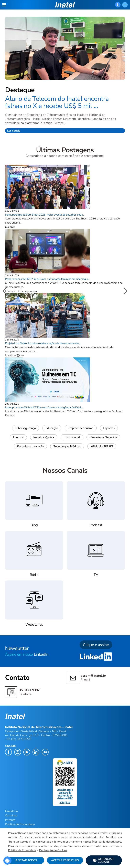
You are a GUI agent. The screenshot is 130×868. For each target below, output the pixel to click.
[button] (104, 860)
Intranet (10, 820)
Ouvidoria (11, 811)
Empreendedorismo (81, 428)
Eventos (18, 437)
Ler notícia (14, 131)
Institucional (72, 437)
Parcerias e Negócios (103, 437)
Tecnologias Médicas (67, 446)
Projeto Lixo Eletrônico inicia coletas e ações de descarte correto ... (43, 343)
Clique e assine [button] (96, 645)
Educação (52, 428)
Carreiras (11, 815)
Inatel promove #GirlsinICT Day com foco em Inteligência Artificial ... (44, 408)
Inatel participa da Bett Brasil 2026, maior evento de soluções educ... (45, 215)
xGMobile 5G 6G (102, 446)
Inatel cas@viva (44, 437)
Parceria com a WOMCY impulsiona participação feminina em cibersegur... (48, 279)
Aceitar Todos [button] (26, 860)
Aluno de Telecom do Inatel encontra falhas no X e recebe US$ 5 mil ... (57, 102)
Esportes (109, 428)
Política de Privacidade (22, 850)
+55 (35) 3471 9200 (18, 739)
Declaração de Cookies (53, 850)
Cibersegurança (26, 428)
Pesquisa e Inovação (30, 446)
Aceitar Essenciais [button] (65, 860)
